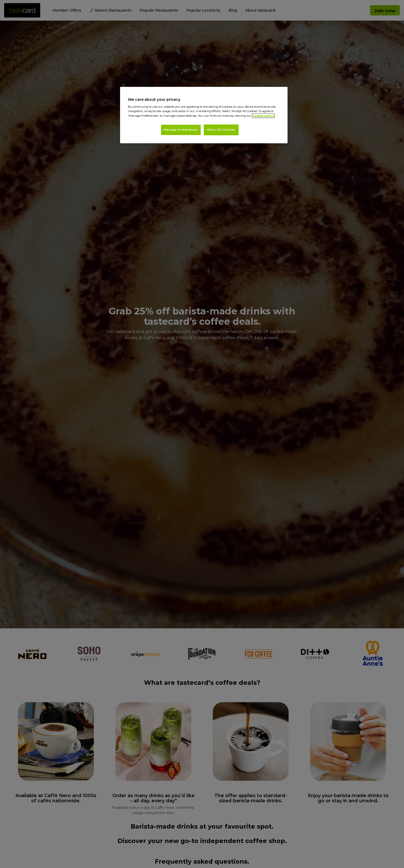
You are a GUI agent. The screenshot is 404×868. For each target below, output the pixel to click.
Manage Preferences (181, 130)
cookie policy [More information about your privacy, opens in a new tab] (263, 116)
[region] (204, 115)
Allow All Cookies (221, 130)
